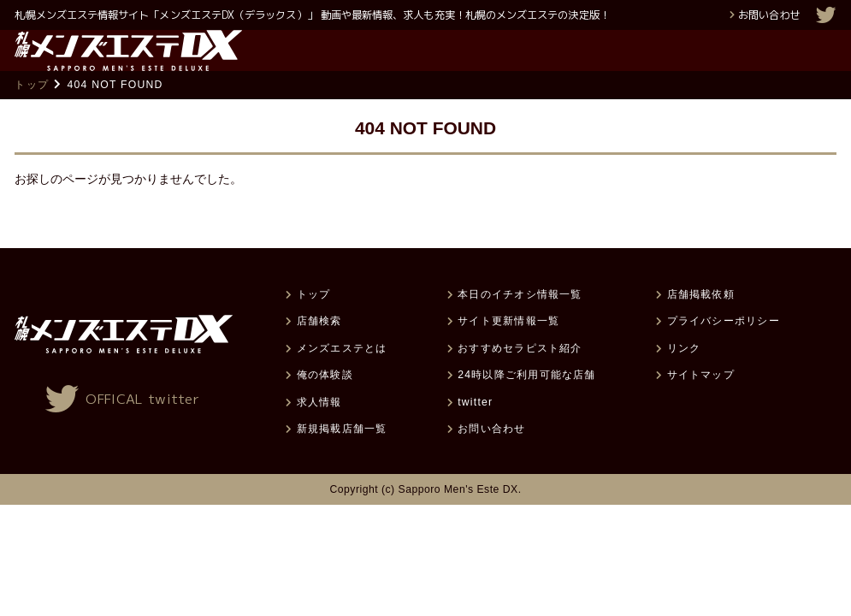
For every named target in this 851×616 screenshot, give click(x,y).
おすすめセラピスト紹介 (520, 377)
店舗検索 (319, 350)
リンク (684, 377)
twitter (475, 431)
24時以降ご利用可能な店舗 (526, 404)
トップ (32, 114)
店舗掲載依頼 (701, 323)
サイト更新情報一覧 (508, 350)
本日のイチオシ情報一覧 (520, 323)
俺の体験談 (325, 404)
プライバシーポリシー (724, 350)
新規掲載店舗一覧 (342, 458)
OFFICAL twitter (142, 428)
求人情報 (319, 431)
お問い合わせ (769, 15)
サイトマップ (701, 404)
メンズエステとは (342, 377)
